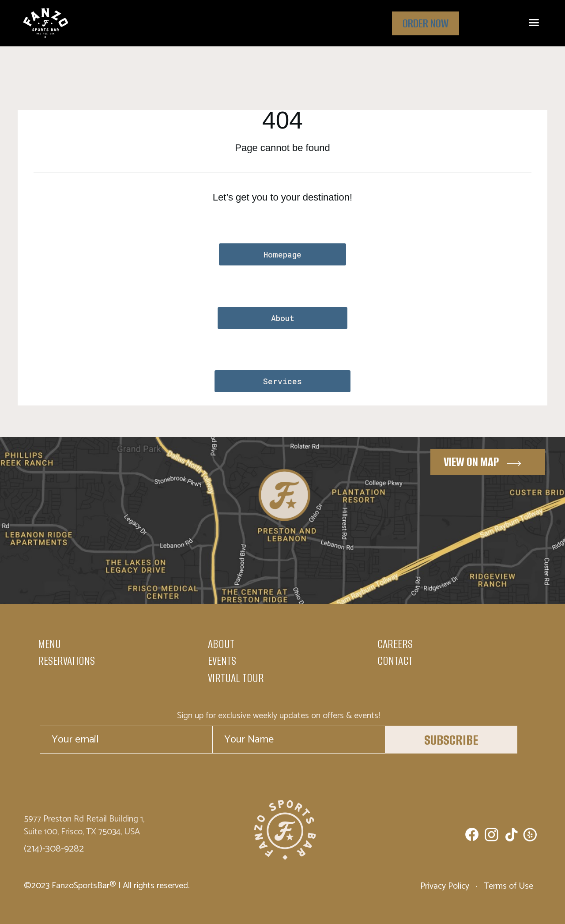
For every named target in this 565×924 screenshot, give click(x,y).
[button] (534, 23)
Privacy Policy (446, 886)
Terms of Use (507, 886)
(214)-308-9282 (54, 849)
